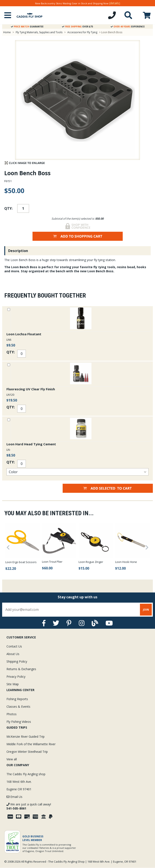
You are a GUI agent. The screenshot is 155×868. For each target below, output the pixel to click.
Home (7, 32)
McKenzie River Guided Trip (26, 736)
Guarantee (27, 27)
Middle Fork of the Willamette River (31, 744)
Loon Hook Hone (126, 562)
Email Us (14, 797)
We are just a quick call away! (29, 806)
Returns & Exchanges (21, 669)
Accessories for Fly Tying (82, 32)
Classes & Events (18, 707)
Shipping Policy (17, 661)
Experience (128, 27)
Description (18, 251)
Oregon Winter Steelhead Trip (27, 752)
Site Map (13, 684)
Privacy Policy (16, 677)
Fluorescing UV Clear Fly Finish (31, 389)
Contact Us (14, 646)
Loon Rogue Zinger (91, 562)
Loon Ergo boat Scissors (21, 562)
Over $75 (77, 27)
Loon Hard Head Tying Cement (31, 444)
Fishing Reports (17, 699)
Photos (12, 714)
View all (12, 759)
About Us (13, 654)
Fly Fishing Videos (19, 722)
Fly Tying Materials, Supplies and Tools (39, 32)
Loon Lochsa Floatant (24, 334)
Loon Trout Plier (52, 562)
